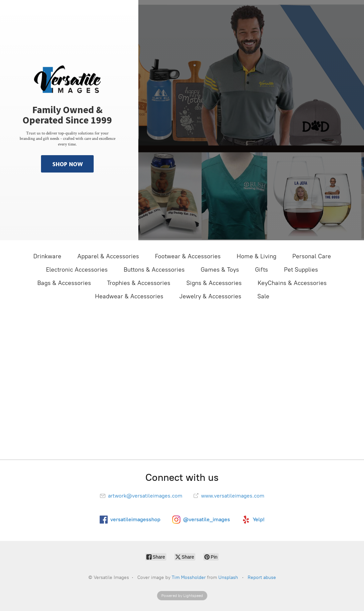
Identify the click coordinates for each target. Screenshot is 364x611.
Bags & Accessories (64, 283)
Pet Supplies (301, 270)
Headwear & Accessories (129, 296)
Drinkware (47, 256)
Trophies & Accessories (139, 283)
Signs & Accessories (214, 283)
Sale (263, 296)
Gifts (261, 270)
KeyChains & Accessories (292, 283)
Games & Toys (220, 270)
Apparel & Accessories (108, 256)
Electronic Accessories (77, 270)
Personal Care (312, 256)
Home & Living (256, 256)
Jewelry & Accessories (210, 296)
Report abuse (262, 577)
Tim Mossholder (189, 577)
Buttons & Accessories (154, 270)
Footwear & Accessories (188, 256)
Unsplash (228, 577)
